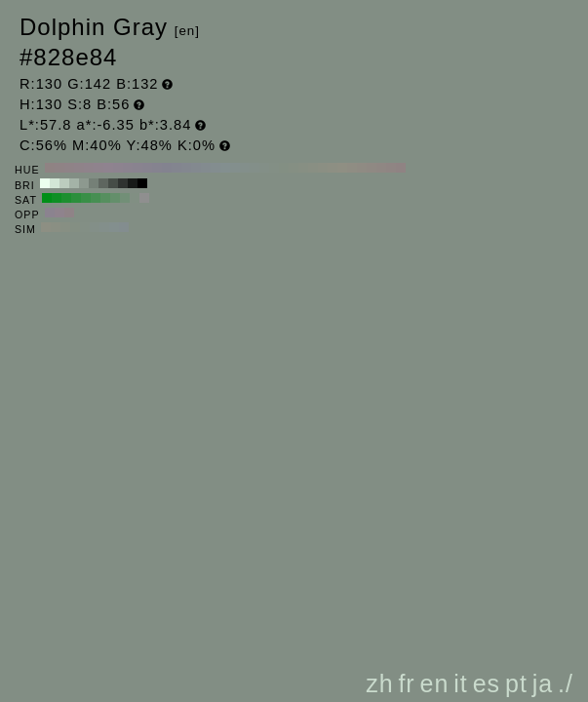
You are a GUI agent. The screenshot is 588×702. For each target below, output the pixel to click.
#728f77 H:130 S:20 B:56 (125, 198)
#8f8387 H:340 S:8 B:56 (69, 168)
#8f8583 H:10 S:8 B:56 (391, 168)
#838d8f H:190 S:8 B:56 (216, 168)
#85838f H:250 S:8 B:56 (157, 168)
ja (543, 683)
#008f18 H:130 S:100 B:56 (47, 198)
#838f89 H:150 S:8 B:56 (255, 168)
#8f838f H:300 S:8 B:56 (108, 168)
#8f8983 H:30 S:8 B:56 (372, 168)
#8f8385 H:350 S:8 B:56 (59, 168)
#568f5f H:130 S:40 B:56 (105, 198)
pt (516, 683)
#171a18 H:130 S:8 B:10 (133, 183)
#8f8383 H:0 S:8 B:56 (401, 168)
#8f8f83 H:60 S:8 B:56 (342, 168)
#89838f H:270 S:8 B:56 (137, 168)
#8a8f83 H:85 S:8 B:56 (56, 227)
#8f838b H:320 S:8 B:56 (89, 168)
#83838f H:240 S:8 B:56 (167, 168)
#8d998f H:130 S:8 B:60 (84, 183)
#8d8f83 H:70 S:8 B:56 (333, 168)
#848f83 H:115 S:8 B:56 (75, 227)
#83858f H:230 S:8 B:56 (176, 168)
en (435, 683)
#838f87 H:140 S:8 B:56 (264, 168)
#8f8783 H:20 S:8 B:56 (381, 168)
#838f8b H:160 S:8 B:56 (245, 168)
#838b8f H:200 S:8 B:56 (206, 168)
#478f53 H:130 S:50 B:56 (96, 198)
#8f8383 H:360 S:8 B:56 (50, 168)
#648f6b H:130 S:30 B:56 (115, 198)
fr (406, 683)
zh (379, 683)
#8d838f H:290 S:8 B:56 (118, 168)
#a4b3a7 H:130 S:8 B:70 (74, 183)
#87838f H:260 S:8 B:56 (147, 168)
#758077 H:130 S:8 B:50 (94, 183)
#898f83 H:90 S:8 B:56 (313, 168)
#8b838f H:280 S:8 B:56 (128, 168)
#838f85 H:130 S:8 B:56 (274, 168)
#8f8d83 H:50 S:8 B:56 (352, 168)
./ (566, 683)
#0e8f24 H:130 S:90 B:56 (57, 198)
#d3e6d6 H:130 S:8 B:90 (55, 183)
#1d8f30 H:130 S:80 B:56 (66, 198)
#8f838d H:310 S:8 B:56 (98, 168)
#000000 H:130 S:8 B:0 (142, 183)
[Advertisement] (410, 521)
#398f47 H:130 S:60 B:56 (86, 198)
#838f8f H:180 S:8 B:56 (225, 168)
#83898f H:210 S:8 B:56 (196, 168)
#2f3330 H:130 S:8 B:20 (123, 183)
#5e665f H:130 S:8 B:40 (103, 183)
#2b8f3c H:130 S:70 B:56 (76, 198)
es (487, 683)
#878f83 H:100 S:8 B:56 (303, 168)
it (461, 683)
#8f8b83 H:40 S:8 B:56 (362, 168)
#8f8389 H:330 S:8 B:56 (79, 168)
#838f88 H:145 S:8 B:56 (95, 227)
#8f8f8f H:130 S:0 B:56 (144, 198)
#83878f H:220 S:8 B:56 (186, 168)
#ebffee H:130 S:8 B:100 (45, 183)
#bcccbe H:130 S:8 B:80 (64, 183)
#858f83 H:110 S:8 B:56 (294, 168)
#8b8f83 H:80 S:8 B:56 (323, 168)
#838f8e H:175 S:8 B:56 (114, 227)
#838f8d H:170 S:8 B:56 (235, 168)
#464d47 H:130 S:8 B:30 (113, 183)
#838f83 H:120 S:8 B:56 (284, 168)
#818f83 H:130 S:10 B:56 (135, 198)
